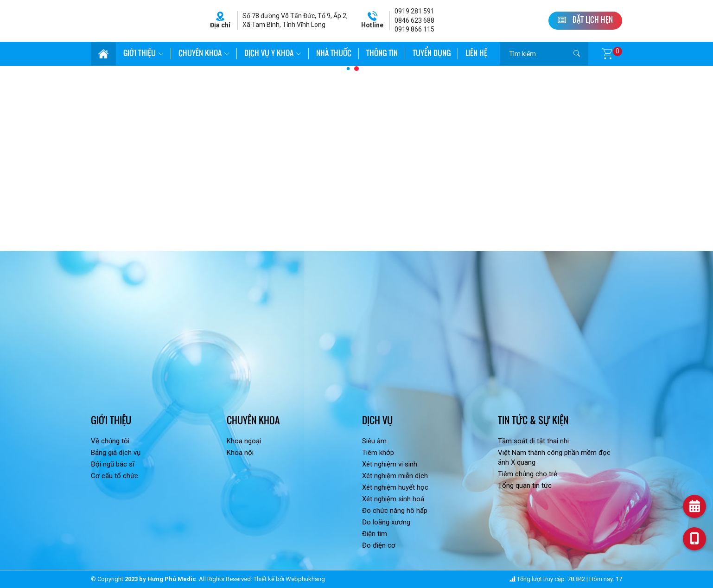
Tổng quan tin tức (525, 486)
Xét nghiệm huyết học (395, 487)
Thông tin (382, 54)
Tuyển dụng (432, 54)
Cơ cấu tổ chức (115, 476)
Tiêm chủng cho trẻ (528, 474)
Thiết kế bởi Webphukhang (289, 579)
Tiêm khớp (378, 453)
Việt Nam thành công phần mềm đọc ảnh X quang (554, 457)
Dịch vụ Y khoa (273, 54)
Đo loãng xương (386, 522)
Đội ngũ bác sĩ (113, 464)
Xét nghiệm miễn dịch (395, 476)
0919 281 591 (414, 11)
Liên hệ (476, 54)
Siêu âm (374, 441)
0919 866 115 (414, 29)
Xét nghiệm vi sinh (390, 464)
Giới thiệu (143, 54)
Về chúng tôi (110, 441)
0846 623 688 (414, 20)
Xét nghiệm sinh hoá (393, 499)
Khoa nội (240, 453)
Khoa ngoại (244, 441)
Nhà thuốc (334, 54)
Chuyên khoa (204, 54)
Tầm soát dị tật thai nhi (533, 441)
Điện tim (375, 534)
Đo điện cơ (379, 545)
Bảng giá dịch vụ (116, 453)
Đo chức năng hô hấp (395, 511)
